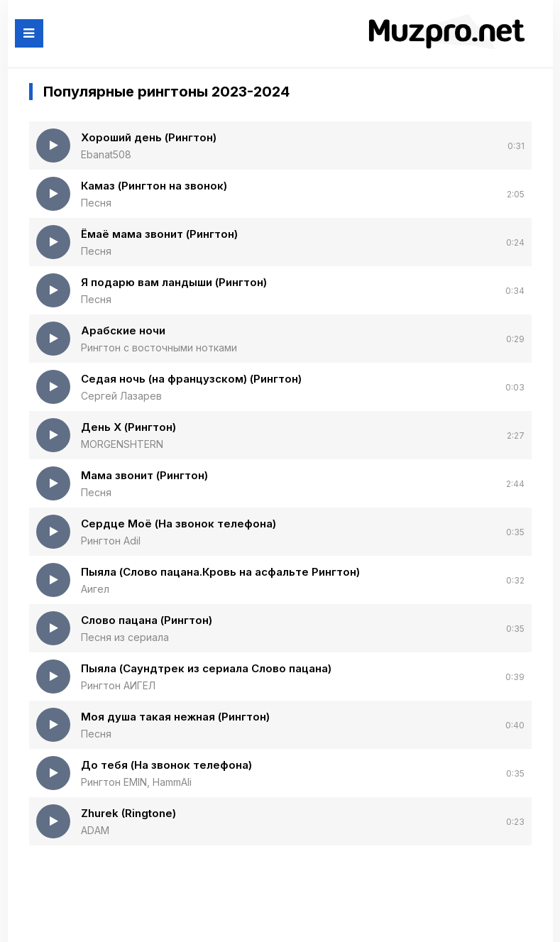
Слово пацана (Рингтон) (147, 620)
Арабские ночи (123, 330)
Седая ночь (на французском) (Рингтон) (191, 379)
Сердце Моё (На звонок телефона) (179, 524)
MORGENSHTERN (122, 444)
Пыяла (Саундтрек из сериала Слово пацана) (206, 668)
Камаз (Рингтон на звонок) (154, 186)
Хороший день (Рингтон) (149, 137)
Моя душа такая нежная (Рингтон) (175, 717)
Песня (96, 203)
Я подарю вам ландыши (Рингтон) (174, 282)
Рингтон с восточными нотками (159, 347)
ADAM (95, 830)
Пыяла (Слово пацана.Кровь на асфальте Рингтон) (220, 572)
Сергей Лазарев (121, 396)
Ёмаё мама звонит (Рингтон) (159, 234)
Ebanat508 (106, 154)
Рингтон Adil (111, 541)
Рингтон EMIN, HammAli (136, 782)
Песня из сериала (125, 637)
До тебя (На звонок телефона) (166, 765)
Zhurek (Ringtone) (128, 813)
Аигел (95, 589)
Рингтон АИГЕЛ (118, 685)
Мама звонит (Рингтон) (144, 475)
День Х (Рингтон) (128, 427)
